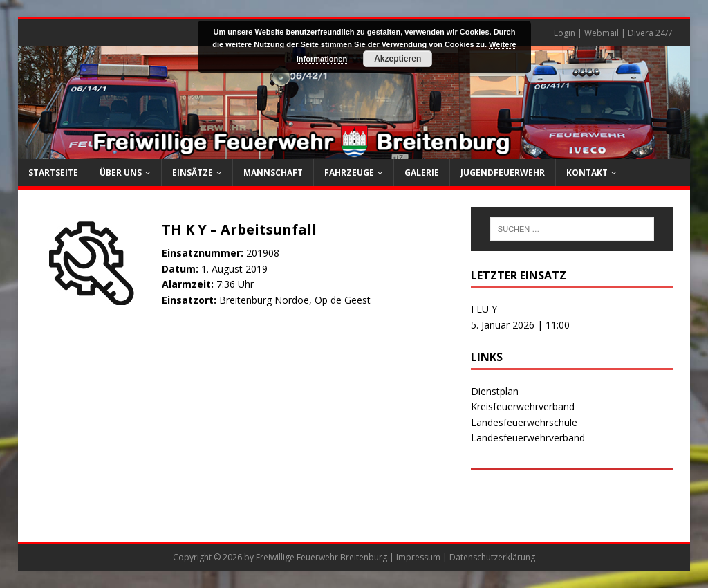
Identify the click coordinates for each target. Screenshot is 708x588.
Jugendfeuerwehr (503, 173)
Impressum (418, 557)
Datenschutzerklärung (492, 557)
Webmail (602, 33)
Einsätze (193, 173)
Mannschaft (273, 173)
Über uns (121, 173)
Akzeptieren (398, 59)
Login (565, 33)
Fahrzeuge (349, 173)
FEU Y (484, 309)
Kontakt (587, 173)
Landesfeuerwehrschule (524, 422)
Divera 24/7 (650, 33)
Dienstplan (495, 391)
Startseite (53, 173)
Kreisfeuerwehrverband (523, 406)
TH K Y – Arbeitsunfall (239, 229)
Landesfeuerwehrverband (528, 438)
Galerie (422, 173)
